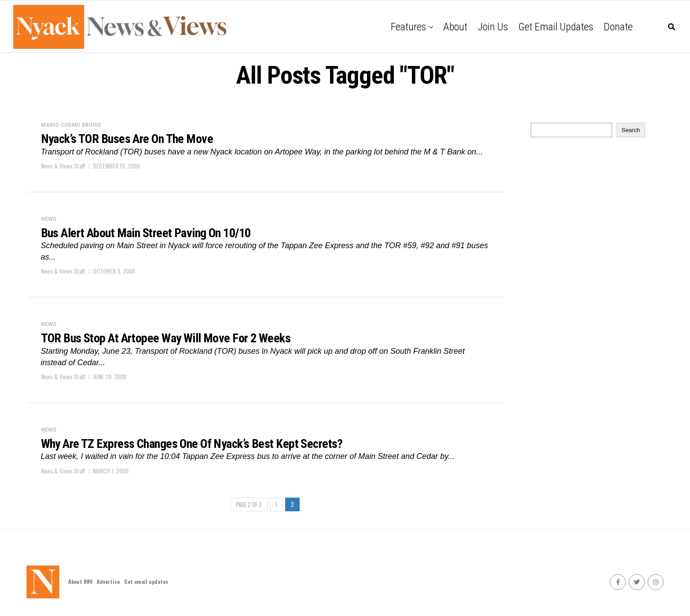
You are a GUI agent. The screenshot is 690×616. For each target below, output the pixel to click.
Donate (618, 27)
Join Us (493, 27)
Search (631, 130)
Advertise (108, 581)
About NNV (80, 581)
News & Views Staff (63, 166)
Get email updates (556, 27)
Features (408, 27)
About (455, 27)
